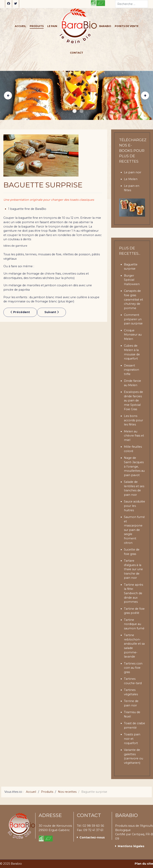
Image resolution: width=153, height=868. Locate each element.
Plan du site (144, 864)
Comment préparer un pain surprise (133, 319)
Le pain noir (133, 172)
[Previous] (8, 95)
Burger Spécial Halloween (132, 280)
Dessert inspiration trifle (131, 370)
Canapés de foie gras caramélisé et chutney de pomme (133, 299)
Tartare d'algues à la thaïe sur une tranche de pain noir (133, 569)
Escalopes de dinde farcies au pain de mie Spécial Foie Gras (133, 400)
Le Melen (131, 179)
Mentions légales (131, 846)
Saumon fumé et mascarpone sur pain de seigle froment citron (134, 530)
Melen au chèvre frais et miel (134, 436)
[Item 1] (81, 111)
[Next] (145, 95)
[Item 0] (75, 111)
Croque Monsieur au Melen (133, 335)
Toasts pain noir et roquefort (132, 739)
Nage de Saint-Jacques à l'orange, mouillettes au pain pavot (134, 466)
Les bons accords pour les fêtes (133, 420)
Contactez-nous (92, 837)
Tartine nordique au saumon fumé (134, 624)
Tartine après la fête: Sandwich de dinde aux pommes (133, 593)
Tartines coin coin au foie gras (133, 668)
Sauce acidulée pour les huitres (134, 506)
